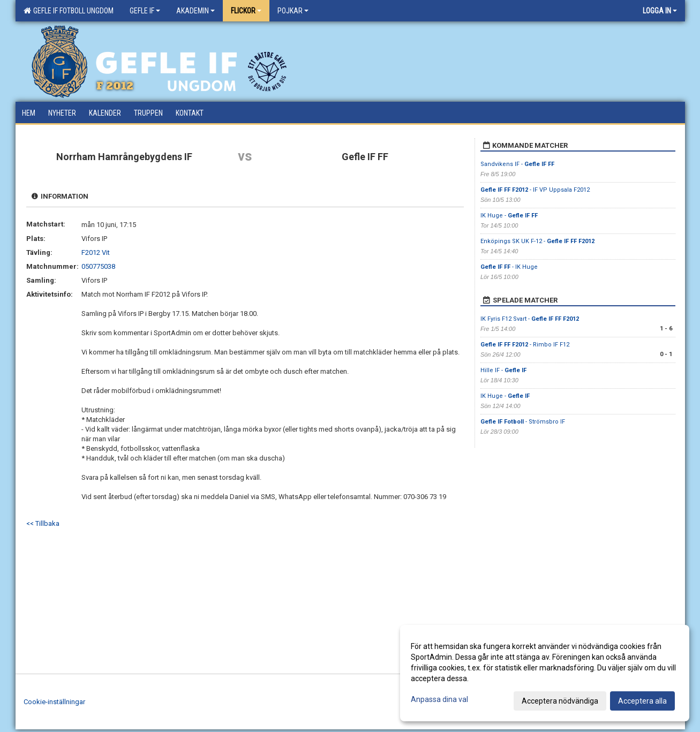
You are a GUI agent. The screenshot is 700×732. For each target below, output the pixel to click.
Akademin (195, 11)
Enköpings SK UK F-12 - (537, 241)
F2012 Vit (96, 252)
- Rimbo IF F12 (525, 345)
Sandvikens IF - (517, 164)
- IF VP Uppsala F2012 (535, 190)
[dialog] (545, 673)
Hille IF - (503, 370)
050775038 (98, 266)
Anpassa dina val (439, 699)
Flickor (246, 11)
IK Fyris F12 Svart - (530, 319)
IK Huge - (509, 216)
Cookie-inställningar (54, 702)
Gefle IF (145, 11)
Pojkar (293, 11)
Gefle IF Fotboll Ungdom (69, 11)
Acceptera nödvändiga (560, 701)
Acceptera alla (642, 701)
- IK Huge (509, 267)
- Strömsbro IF (523, 422)
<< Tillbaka (43, 523)
